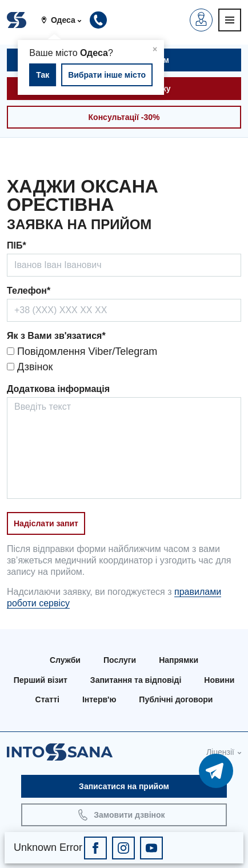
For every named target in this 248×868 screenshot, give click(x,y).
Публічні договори (176, 699)
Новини (219, 680)
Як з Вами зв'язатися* (56, 336)
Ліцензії (220, 752)
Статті (47, 699)
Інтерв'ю (99, 699)
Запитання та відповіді (136, 680)
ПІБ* (17, 245)
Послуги (120, 660)
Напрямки (179, 660)
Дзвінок (30, 367)
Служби (65, 660)
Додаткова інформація (58, 389)
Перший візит (41, 680)
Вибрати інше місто (107, 75)
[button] (65, 20)
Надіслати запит (46, 523)
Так (43, 75)
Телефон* (29, 291)
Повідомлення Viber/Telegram (82, 351)
